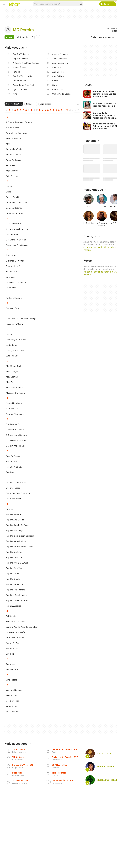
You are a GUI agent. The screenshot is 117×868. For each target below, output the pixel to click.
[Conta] (114, 4)
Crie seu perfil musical (56, 862)
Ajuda (89, 862)
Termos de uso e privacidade (99, 866)
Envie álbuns (52, 866)
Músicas (11, 862)
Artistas (11, 866)
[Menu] (4, 4)
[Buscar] (81, 4)
